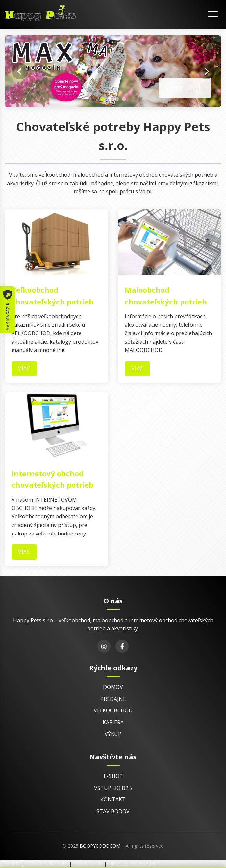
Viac (24, 368)
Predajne (113, 699)
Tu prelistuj (185, 88)
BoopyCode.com (100, 846)
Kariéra (113, 722)
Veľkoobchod (113, 710)
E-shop (113, 776)
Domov (113, 687)
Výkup (113, 734)
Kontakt (113, 799)
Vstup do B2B (113, 788)
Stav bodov (113, 811)
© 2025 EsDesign (133, 864)
